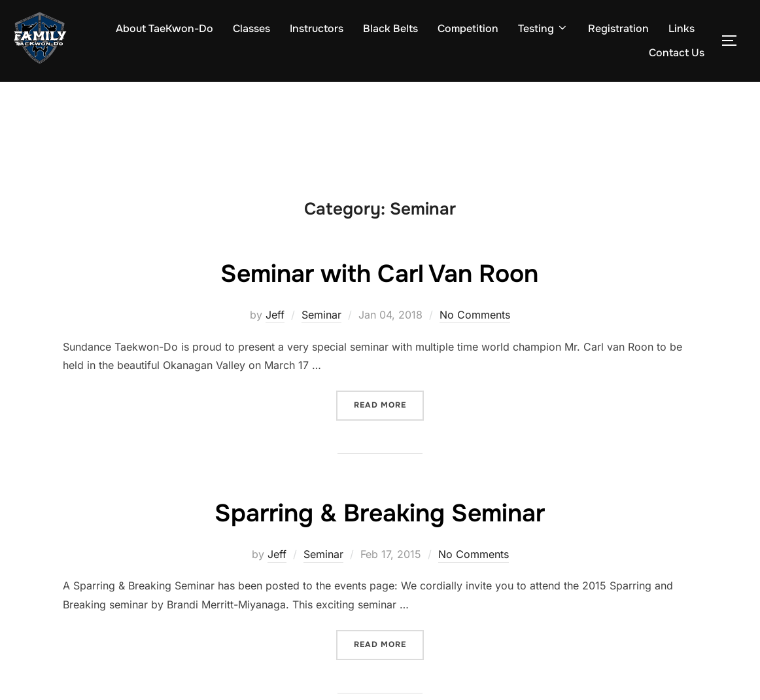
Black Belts (390, 28)
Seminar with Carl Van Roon (379, 273)
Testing (543, 28)
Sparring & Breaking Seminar (380, 512)
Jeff (275, 315)
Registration (618, 28)
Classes (251, 28)
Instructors (317, 28)
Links (682, 28)
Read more (389, 400)
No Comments (475, 315)
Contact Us (677, 53)
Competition (468, 28)
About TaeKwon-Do (164, 28)
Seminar (321, 315)
